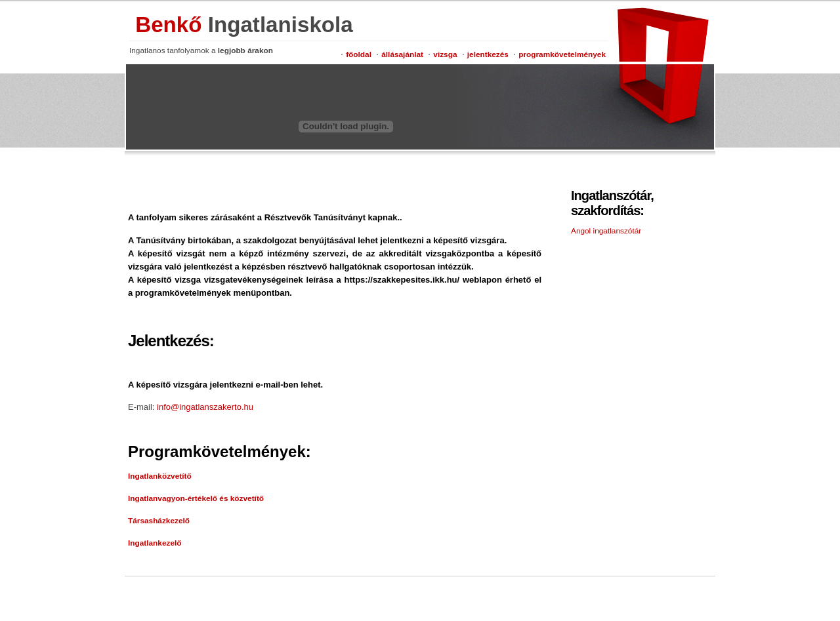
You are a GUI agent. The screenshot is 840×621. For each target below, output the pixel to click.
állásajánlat (402, 54)
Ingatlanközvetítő (160, 476)
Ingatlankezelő (155, 543)
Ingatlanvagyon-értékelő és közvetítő (196, 498)
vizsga (445, 54)
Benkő (244, 25)
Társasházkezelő (159, 521)
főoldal (359, 54)
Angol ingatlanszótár (606, 231)
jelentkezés (488, 54)
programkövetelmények (562, 54)
